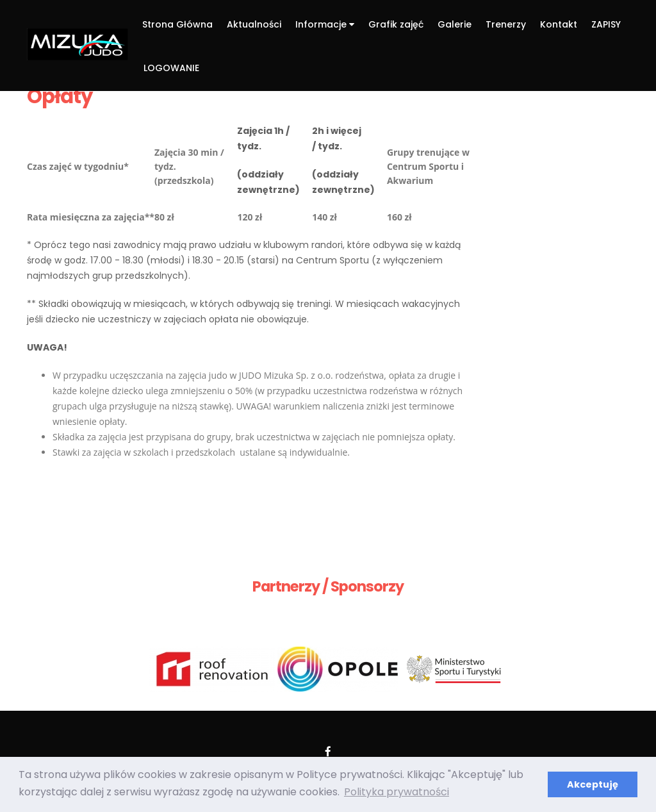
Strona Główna (177, 24)
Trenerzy (506, 24)
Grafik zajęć (396, 24)
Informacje (325, 24)
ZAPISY (606, 24)
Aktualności (254, 24)
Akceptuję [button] (593, 784)
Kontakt (559, 24)
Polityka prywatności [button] (397, 792)
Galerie (455, 24)
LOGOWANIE (171, 68)
